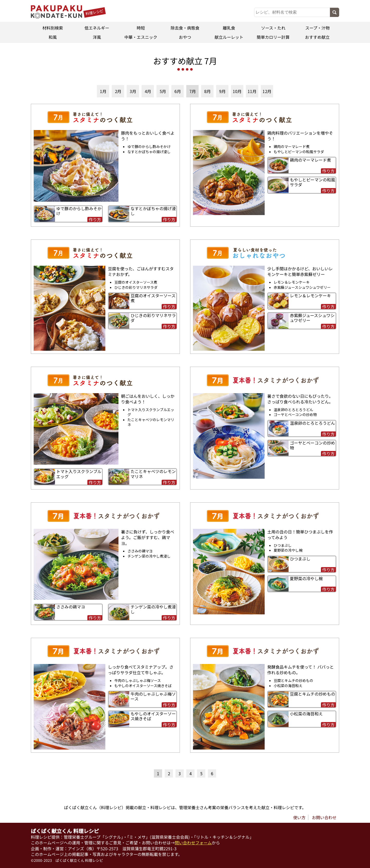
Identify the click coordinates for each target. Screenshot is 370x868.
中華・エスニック (141, 37)
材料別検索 (53, 28)
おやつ (185, 37)
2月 (118, 91)
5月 (163, 91)
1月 (103, 91)
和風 (53, 37)
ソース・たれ (273, 28)
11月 (252, 91)
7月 (193, 91)
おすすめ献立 (317, 37)
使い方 (299, 817)
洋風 (97, 37)
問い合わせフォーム (193, 843)
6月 (178, 91)
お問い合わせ (324, 817)
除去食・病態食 (185, 28)
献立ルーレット (229, 37)
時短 (141, 28)
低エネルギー (97, 28)
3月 (133, 91)
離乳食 (229, 28)
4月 (148, 91)
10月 (237, 91)
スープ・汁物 (317, 28)
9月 (222, 91)
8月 (207, 91)
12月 (267, 91)
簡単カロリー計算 (273, 37)
